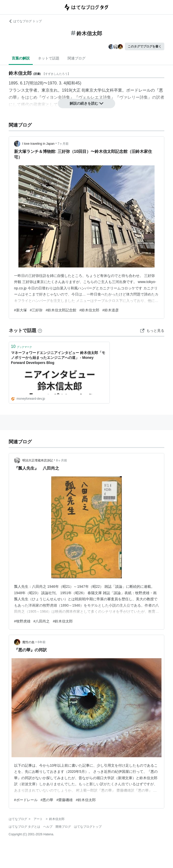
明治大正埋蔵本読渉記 (38, 460)
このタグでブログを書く (145, 46)
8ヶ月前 (62, 460)
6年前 (42, 642)
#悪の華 (47, 800)
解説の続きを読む (86, 103)
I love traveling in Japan (38, 144)
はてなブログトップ (88, 827)
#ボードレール (26, 800)
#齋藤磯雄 (64, 800)
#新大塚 (20, 310)
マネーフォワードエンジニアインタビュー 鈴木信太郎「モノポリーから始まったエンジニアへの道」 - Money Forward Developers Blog (58, 358)
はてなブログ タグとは (24, 827)
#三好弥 (36, 310)
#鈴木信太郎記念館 (61, 310)
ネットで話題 (49, 58)
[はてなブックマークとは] (40, 331)
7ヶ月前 (63, 144)
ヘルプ (48, 827)
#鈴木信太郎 (89, 310)
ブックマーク (21, 346)
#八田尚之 (42, 621)
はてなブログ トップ (25, 21)
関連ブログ (77, 58)
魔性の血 (28, 642)
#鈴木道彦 (111, 310)
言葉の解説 (21, 58)
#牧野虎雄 (22, 621)
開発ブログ (63, 827)
